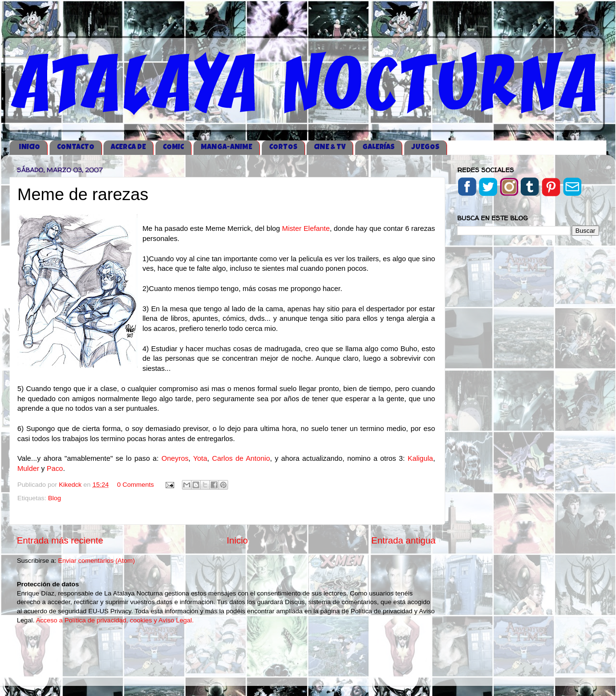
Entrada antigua (404, 540)
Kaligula (420, 458)
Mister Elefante (306, 228)
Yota (200, 458)
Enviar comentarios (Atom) (97, 561)
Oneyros (175, 458)
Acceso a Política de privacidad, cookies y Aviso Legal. (115, 620)
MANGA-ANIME (226, 147)
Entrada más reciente (60, 540)
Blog (55, 498)
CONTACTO (76, 147)
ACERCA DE (128, 147)
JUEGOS (425, 147)
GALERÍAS (379, 147)
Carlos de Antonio (241, 458)
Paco (55, 468)
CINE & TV (330, 147)
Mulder (28, 468)
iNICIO (29, 147)
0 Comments (135, 485)
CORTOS (283, 147)
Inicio (237, 540)
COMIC (173, 147)
